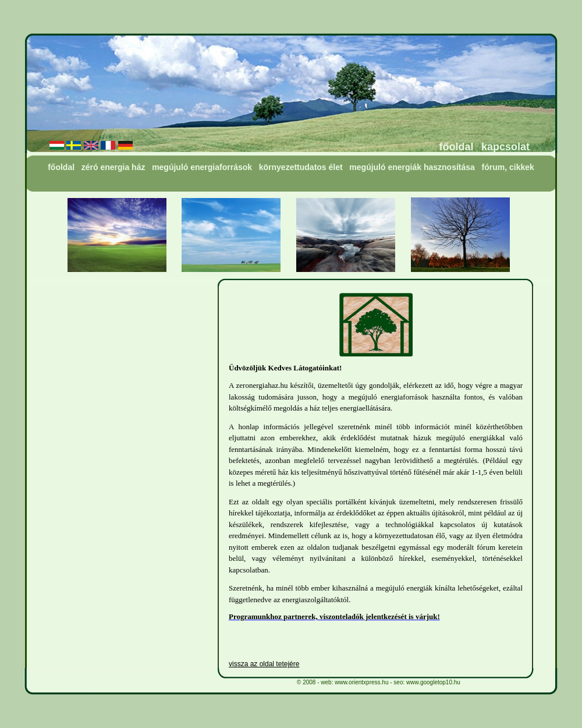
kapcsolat (505, 147)
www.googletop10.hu (433, 682)
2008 (309, 682)
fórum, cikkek (508, 167)
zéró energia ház (113, 167)
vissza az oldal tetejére (264, 664)
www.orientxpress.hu (361, 682)
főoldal (457, 147)
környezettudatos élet (301, 167)
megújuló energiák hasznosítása (412, 167)
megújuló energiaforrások (202, 167)
